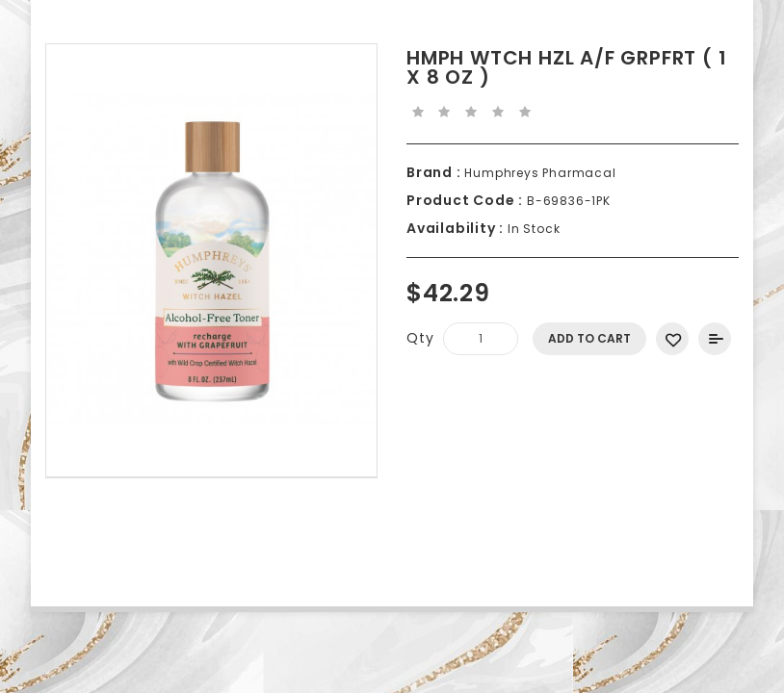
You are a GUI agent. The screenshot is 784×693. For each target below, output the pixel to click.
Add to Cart (589, 338)
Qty (420, 338)
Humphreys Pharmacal (539, 173)
